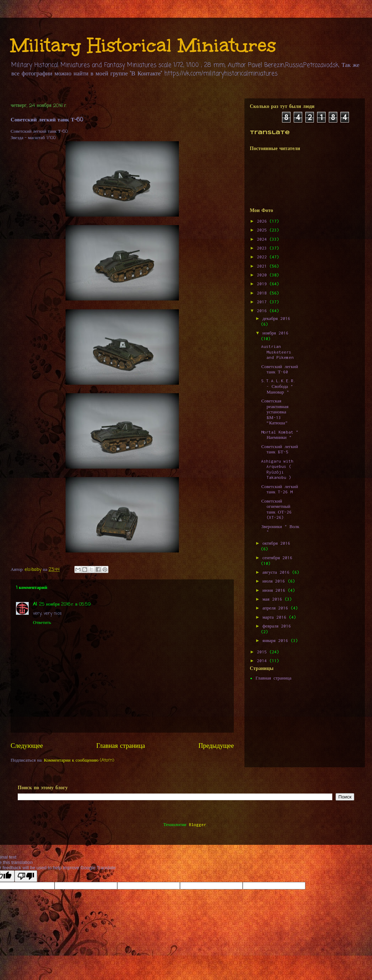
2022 (263, 257)
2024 (263, 239)
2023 (263, 248)
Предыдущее (216, 746)
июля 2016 (275, 581)
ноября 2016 (275, 333)
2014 (263, 661)
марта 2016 (276, 617)
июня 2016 (275, 590)
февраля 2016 (277, 626)
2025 (263, 230)
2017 (263, 302)
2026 (263, 221)
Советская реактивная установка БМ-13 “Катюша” (275, 412)
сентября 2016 (277, 558)
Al (35, 604)
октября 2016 (276, 543)
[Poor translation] (26, 876)
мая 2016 (274, 599)
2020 (263, 275)
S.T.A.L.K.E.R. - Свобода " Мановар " (278, 386)
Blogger (198, 824)
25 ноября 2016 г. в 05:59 (65, 604)
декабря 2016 (276, 318)
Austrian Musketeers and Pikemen (277, 352)
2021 (263, 266)
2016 (263, 311)
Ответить (42, 623)
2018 (263, 293)
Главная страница (121, 746)
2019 (263, 284)
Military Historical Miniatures (143, 45)
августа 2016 (277, 572)
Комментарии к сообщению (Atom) (79, 760)
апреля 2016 (277, 608)
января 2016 (277, 640)
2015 (263, 652)
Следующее (27, 746)
